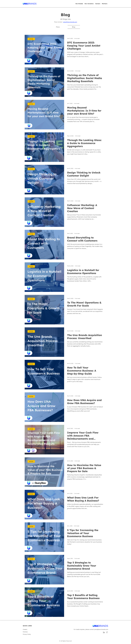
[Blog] (74, 27)
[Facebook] (107, 632)
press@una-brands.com (70, 22)
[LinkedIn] (104, 632)
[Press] (58, 27)
